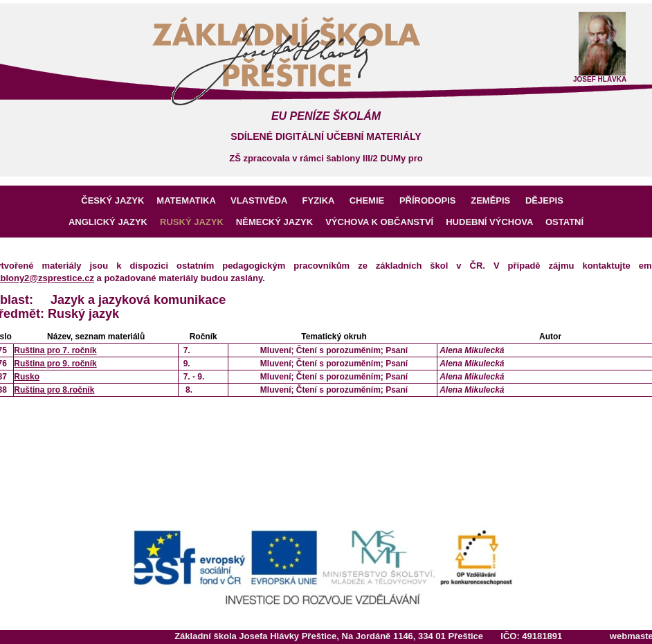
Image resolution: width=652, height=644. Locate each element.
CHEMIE (372, 200)
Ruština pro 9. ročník (55, 364)
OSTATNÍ (564, 222)
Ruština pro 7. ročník (55, 350)
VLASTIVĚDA (264, 200)
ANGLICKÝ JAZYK (114, 222)
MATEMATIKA (191, 200)
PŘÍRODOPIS (432, 200)
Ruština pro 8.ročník (54, 390)
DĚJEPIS (548, 200)
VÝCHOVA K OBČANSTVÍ (386, 222)
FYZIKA (323, 200)
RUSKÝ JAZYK (198, 222)
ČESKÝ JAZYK (117, 200)
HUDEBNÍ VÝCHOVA (496, 222)
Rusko (27, 377)
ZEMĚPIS (496, 200)
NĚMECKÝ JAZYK (281, 222)
